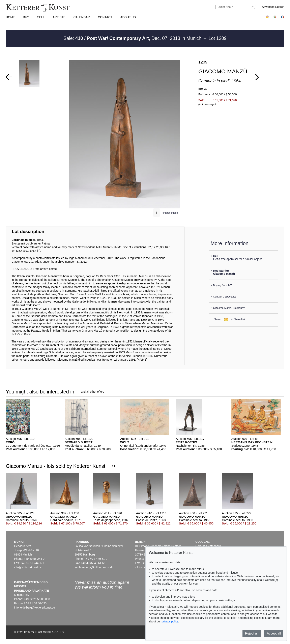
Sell (41, 17)
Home (10, 17)
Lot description (28, 231)
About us (128, 17)
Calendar (82, 17)
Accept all (274, 633)
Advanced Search (273, 7)
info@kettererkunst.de (28, 567)
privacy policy (170, 621)
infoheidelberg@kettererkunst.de (35, 608)
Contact (105, 17)
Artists (59, 17)
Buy (26, 17)
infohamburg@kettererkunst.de (94, 567)
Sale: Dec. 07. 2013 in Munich (133, 38)
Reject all (252, 633)
